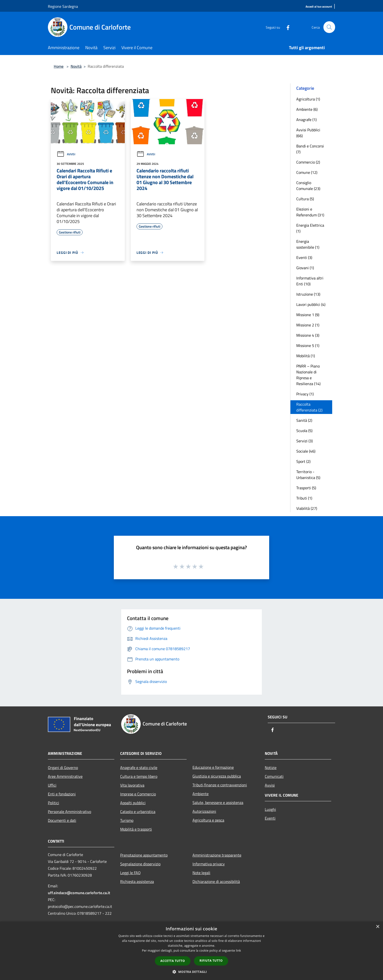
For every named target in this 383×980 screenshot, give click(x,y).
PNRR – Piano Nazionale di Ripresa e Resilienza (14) (308, 375)
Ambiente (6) (307, 109)
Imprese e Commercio (138, 794)
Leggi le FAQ (130, 873)
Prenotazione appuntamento (144, 855)
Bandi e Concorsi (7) (310, 149)
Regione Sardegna (63, 6)
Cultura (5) (305, 199)
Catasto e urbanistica (138, 812)
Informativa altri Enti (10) (310, 281)
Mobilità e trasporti (136, 829)
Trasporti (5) (306, 488)
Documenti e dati (62, 820)
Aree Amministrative (65, 776)
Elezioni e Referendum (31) (310, 212)
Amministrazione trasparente (217, 855)
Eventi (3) (304, 257)
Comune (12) (307, 172)
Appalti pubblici (133, 803)
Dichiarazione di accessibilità (216, 881)
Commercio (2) (308, 162)
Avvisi (66, 154)
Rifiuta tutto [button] (211, 961)
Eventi (270, 818)
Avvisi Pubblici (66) (308, 133)
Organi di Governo (63, 768)
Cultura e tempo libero (139, 776)
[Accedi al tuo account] (319, 7)
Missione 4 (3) (308, 335)
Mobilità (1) (306, 356)
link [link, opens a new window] (239, 951)
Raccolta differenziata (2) (309, 407)
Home (59, 66)
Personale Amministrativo (69, 812)
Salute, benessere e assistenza (218, 802)
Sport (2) (303, 461)
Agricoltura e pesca (208, 820)
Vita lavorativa (132, 785)
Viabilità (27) (307, 508)
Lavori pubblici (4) (311, 304)
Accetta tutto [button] (173, 961)
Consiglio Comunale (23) (308, 186)
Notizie (271, 768)
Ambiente (201, 794)
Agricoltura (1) (308, 99)
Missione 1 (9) (308, 315)
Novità (76, 66)
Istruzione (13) (308, 294)
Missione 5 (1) (308, 345)
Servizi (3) (304, 441)
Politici (53, 803)
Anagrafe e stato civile (139, 768)
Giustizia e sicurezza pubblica (217, 776)
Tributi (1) (304, 498)
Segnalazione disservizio (140, 864)
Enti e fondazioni (62, 794)
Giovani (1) (305, 268)
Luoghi (270, 809)
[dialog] (191, 951)
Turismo (127, 820)
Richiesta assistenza (137, 881)
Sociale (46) (306, 451)
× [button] (378, 927)
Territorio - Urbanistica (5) (308, 475)
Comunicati (274, 776)
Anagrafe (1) (306, 120)
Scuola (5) (304, 431)
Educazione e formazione (213, 767)
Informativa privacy (209, 864)
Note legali (201, 873)
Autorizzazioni (204, 811)
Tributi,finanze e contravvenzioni (220, 785)
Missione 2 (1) (308, 325)
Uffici (52, 785)
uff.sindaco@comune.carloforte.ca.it (79, 893)
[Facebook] (286, 27)
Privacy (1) (305, 394)
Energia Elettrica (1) (310, 228)
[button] (191, 972)
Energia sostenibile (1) (308, 244)
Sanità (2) (304, 420)
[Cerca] (329, 27)
